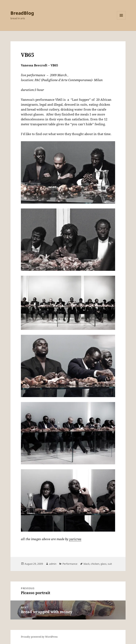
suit (110, 564)
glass (104, 564)
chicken (95, 564)
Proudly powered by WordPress (39, 637)
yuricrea (75, 539)
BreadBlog (22, 13)
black (87, 564)
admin (53, 564)
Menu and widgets (121, 20)
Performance (70, 564)
